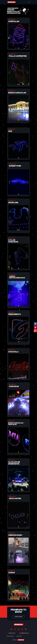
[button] (10, 36)
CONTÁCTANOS (18, 617)
